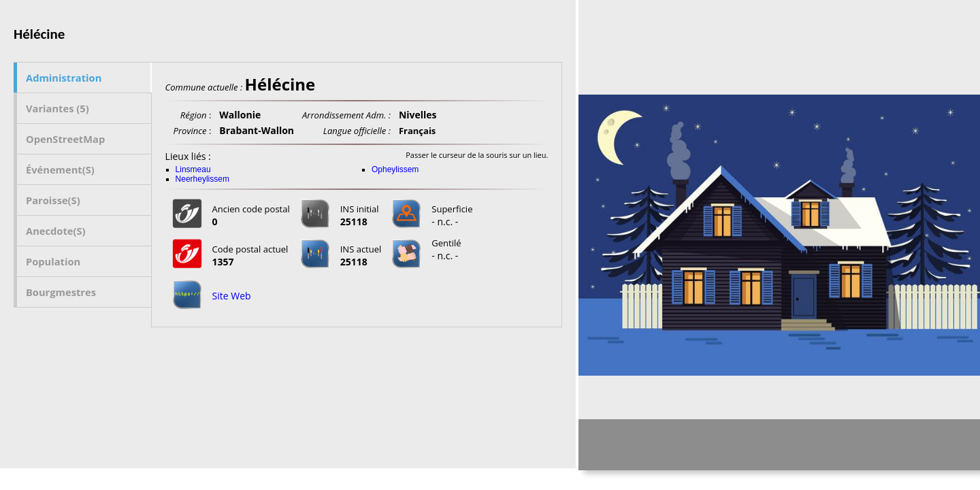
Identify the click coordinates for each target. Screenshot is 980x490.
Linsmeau (193, 169)
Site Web (232, 296)
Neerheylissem (202, 179)
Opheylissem (395, 169)
